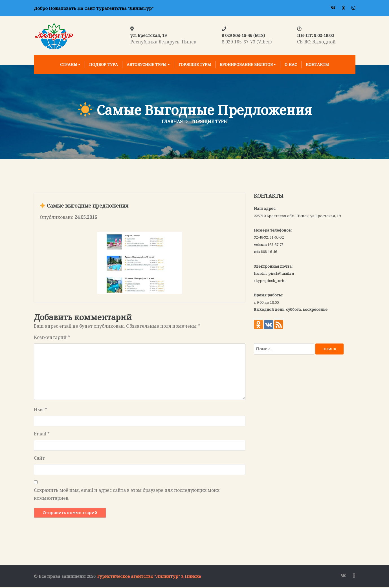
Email (42, 435)
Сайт (39, 459)
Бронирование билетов (246, 64)
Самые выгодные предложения (84, 207)
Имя (40, 410)
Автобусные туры (147, 64)
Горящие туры (195, 64)
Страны (69, 64)
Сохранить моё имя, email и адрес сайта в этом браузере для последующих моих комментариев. (127, 495)
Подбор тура (104, 64)
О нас (291, 64)
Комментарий (52, 338)
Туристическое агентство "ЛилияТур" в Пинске (149, 577)
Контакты (317, 64)
